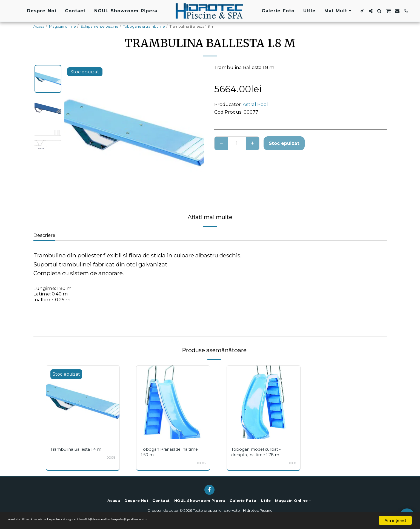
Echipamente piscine (99, 26)
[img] (83, 402)
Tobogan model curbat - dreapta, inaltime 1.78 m (258, 452)
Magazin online (62, 26)
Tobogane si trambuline (144, 26)
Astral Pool (255, 104)
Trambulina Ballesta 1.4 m (78, 449)
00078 (109, 458)
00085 (200, 463)
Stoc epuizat (284, 143)
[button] (362, 11)
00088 (290, 463)
